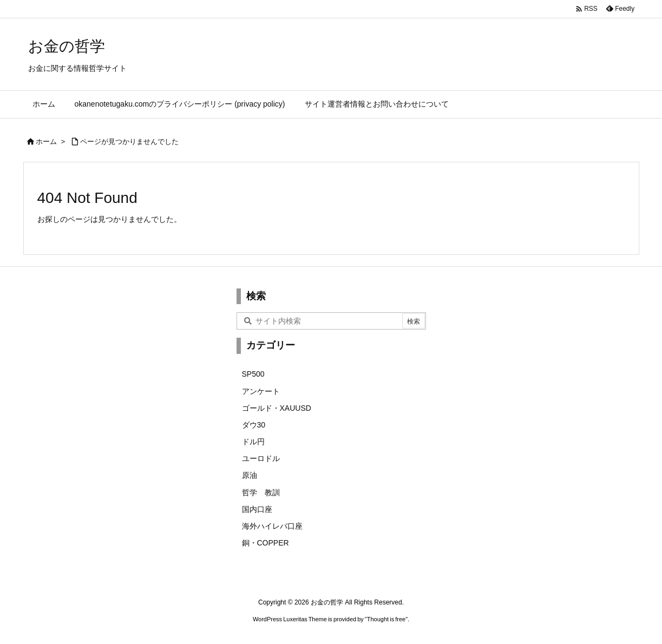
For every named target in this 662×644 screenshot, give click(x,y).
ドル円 (253, 442)
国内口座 (257, 509)
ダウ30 (254, 425)
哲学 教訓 (261, 492)
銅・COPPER (266, 543)
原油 (250, 475)
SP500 (253, 374)
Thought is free (386, 619)
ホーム (46, 142)
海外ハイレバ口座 (272, 526)
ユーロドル (261, 458)
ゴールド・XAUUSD (277, 408)
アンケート (261, 391)
